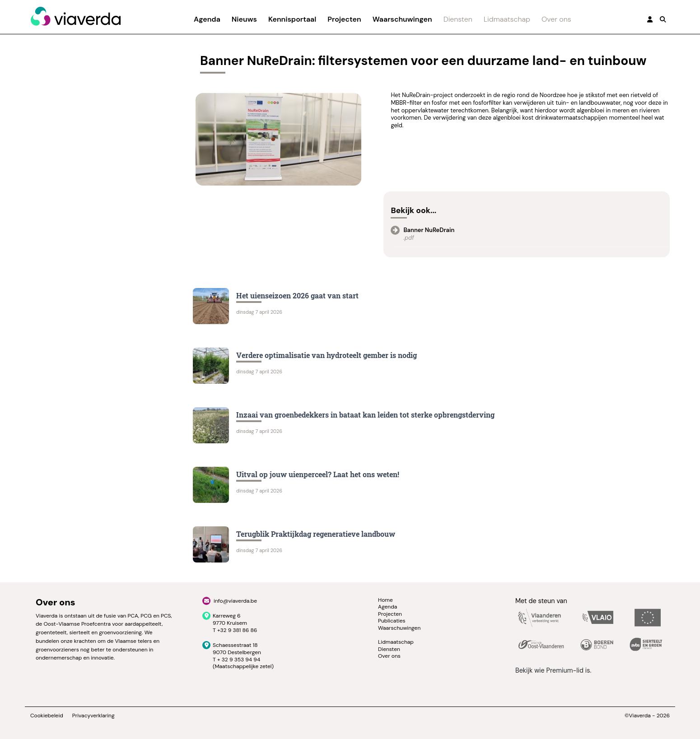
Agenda (207, 19)
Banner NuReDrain (429, 230)
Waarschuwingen (402, 19)
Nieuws (244, 19)
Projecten (344, 19)
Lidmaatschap (507, 19)
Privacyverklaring (93, 716)
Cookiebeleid (47, 716)
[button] (663, 19)
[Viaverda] (75, 17)
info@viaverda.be (235, 601)
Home (385, 600)
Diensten (458, 19)
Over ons (556, 19)
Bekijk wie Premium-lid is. (553, 670)
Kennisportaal (292, 19)
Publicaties (392, 621)
